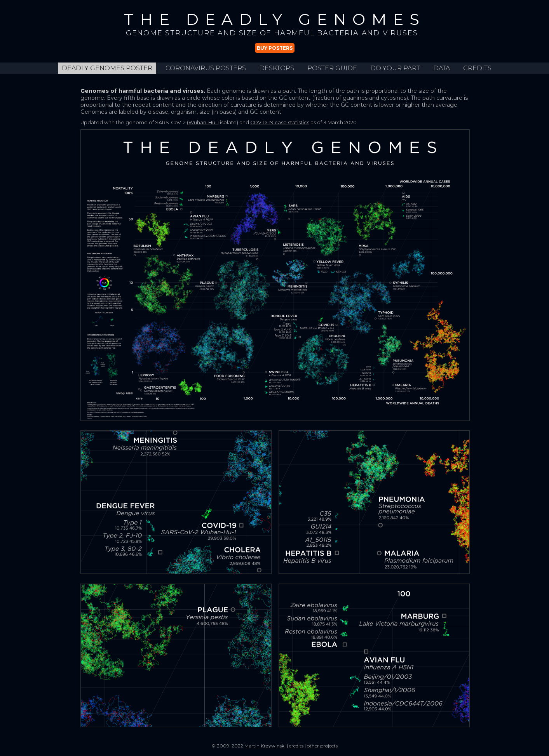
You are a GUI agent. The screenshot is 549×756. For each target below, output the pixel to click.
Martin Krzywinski (265, 746)
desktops (277, 68)
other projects (322, 746)
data (442, 68)
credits (477, 68)
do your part (395, 68)
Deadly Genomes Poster (107, 68)
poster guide (332, 68)
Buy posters (275, 48)
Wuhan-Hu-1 (204, 123)
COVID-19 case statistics (280, 123)
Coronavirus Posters (206, 68)
